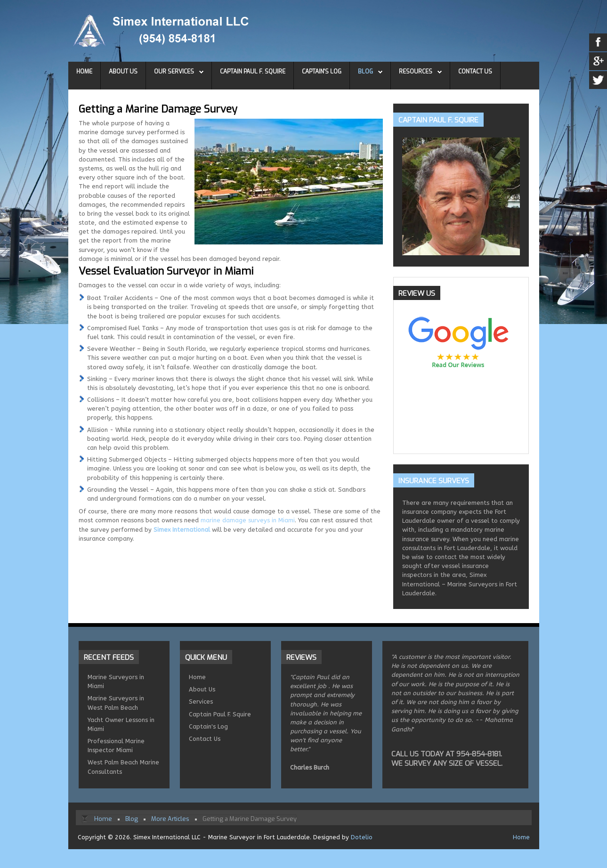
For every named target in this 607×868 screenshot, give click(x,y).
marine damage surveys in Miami (248, 520)
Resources (416, 72)
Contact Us (475, 72)
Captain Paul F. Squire (253, 72)
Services (201, 702)
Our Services (174, 72)
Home (84, 72)
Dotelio (362, 837)
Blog (365, 72)
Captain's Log (322, 72)
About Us (123, 72)
